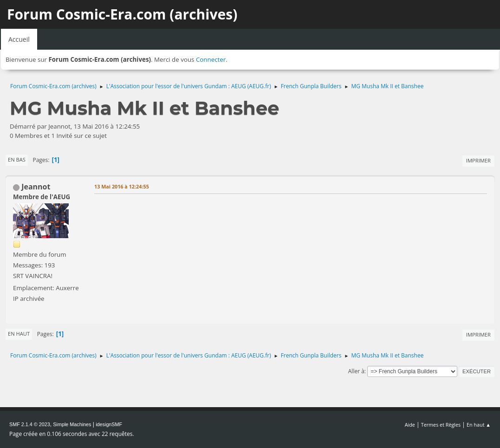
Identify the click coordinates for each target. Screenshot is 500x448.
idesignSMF (109, 424)
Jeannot (36, 187)
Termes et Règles (441, 425)
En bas (17, 159)
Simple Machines (72, 424)
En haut (19, 334)
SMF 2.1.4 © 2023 (30, 424)
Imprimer (478, 160)
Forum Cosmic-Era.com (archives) (122, 14)
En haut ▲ (479, 425)
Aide (410, 425)
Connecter (211, 59)
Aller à (356, 371)
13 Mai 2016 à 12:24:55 (122, 186)
